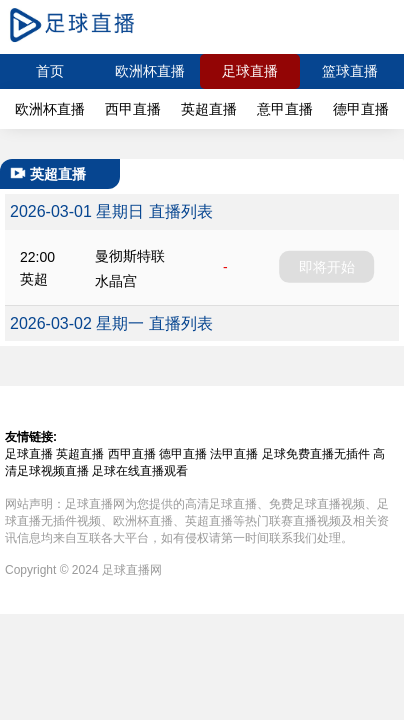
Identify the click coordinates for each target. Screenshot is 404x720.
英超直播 (209, 109)
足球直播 (250, 71)
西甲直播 (133, 109)
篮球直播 (350, 71)
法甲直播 (234, 454)
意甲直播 (285, 109)
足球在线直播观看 (140, 471)
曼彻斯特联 (130, 256)
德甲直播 (361, 109)
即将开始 (327, 267)
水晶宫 (116, 281)
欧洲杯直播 (150, 71)
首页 (50, 71)
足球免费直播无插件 (316, 454)
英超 (34, 279)
